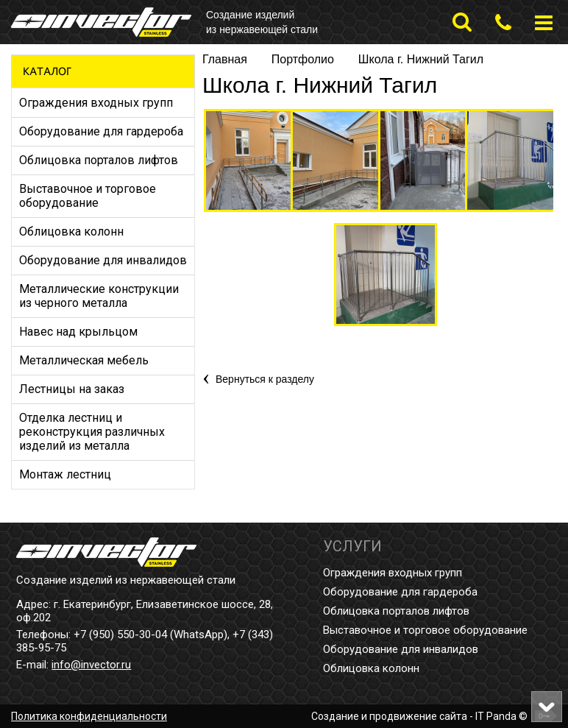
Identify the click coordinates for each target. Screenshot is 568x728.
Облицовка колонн (371, 668)
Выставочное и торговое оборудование (425, 630)
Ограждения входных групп (393, 573)
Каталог (47, 71)
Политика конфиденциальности (89, 716)
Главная (225, 59)
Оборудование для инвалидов (401, 649)
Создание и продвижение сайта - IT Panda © (419, 716)
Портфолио (303, 59)
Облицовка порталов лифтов (396, 611)
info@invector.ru (91, 665)
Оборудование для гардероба (400, 592)
